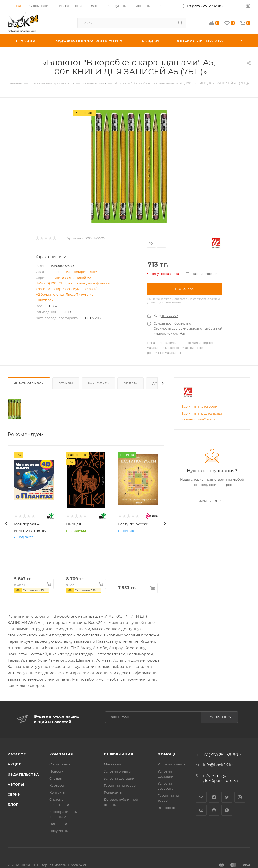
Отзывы (66, 383)
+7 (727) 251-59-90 (204, 6)
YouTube (201, 810)
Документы (59, 831)
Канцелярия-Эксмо (83, 272)
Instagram (240, 797)
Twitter (227, 797)
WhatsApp (227, 810)
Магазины (113, 764)
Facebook (214, 797)
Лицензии (58, 824)
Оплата (131, 383)
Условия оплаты (117, 771)
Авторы (16, 784)
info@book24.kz (218, 765)
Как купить (99, 383)
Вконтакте (201, 797)
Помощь (167, 754)
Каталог (17, 754)
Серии (14, 794)
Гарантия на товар (120, 785)
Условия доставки (119, 778)
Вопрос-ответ (169, 808)
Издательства (23, 774)
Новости (57, 771)
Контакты (57, 792)
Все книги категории (199, 406)
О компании (60, 764)
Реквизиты (113, 792)
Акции (15, 764)
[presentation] (6, 523)
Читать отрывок (29, 383)
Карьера (57, 785)
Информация (119, 754)
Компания (61, 754)
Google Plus (214, 810)
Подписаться (220, 717)
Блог (13, 805)
